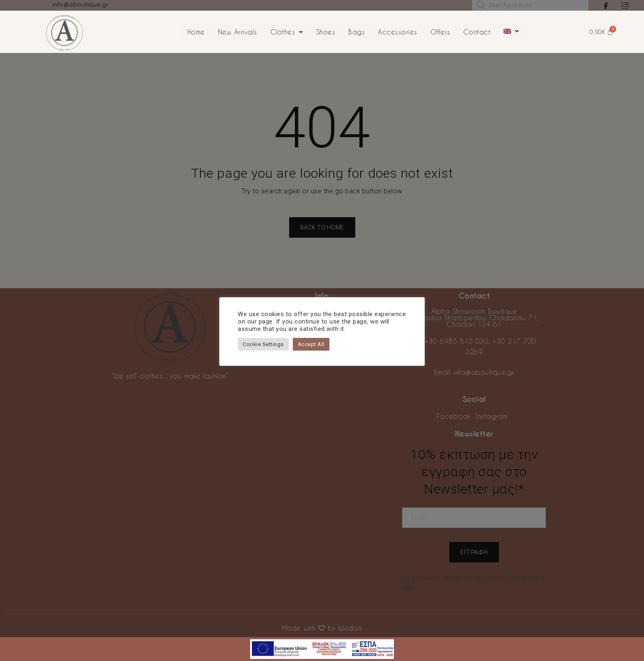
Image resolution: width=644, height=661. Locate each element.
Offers (440, 32)
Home (196, 32)
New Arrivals (238, 32)
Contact (477, 32)
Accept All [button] (311, 344)
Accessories (398, 32)
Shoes (326, 32)
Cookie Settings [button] (263, 344)
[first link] (322, 642)
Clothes (287, 32)
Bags (356, 32)
